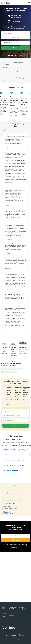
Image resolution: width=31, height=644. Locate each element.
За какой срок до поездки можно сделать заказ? (16, 455)
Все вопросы (9, 477)
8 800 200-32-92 (6, 507)
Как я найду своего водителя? (10, 471)
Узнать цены (16, 48)
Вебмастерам (12, 615)
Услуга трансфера (4, 612)
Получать (16, 540)
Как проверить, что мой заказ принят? (13, 460)
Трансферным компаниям (12, 608)
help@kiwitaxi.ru (9, 492)
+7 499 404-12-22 (6, 512)
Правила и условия (18, 639)
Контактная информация (5, 621)
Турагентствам (12, 612)
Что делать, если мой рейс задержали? (13, 465)
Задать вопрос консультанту (13, 495)
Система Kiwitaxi (4, 608)
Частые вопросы (4, 617)
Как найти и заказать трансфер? (11, 440)
